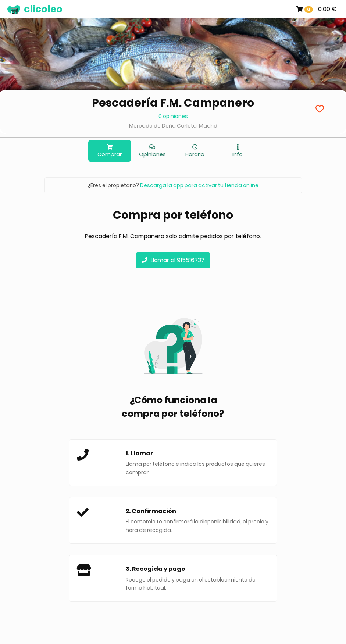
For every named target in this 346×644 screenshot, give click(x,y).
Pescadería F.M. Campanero (173, 103)
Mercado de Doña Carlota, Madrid (173, 126)
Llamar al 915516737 (173, 260)
